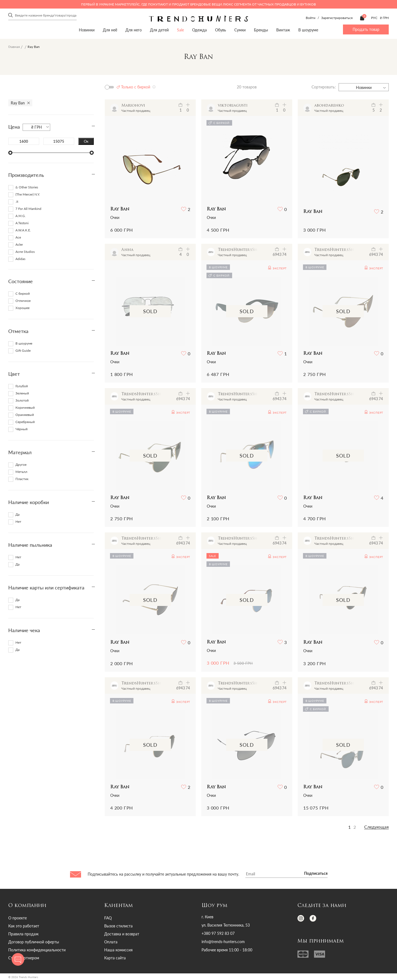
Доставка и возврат (122, 934)
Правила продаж (23, 934)
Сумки (240, 30)
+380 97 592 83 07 (218, 933)
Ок (86, 141)
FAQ (108, 918)
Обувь (221, 30)
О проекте (18, 918)
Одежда (199, 30)
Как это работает (24, 926)
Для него (134, 30)
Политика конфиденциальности (37, 950)
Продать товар (366, 29)
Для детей (159, 30)
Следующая (376, 827)
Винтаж (283, 30)
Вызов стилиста (118, 926)
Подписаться (316, 874)
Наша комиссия (118, 950)
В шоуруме (308, 30)
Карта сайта (115, 958)
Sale (180, 30)
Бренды (261, 30)
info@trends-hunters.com (223, 942)
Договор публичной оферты (34, 942)
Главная (14, 47)
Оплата (111, 942)
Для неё (110, 30)
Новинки (87, 30)
